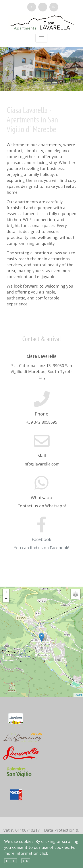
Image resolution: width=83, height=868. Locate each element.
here (11, 861)
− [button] (6, 599)
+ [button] (6, 593)
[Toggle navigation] (42, 38)
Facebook (41, 539)
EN (54, 7)
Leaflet (78, 695)
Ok (26, 861)
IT (43, 7)
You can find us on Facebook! (41, 548)
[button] (6, 69)
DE (32, 7)
